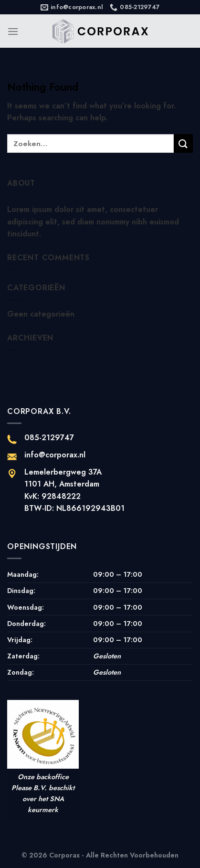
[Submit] (183, 143)
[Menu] (13, 31)
